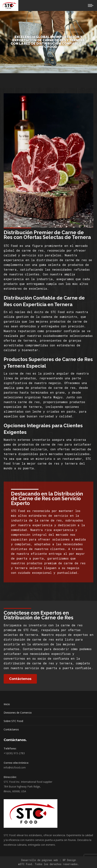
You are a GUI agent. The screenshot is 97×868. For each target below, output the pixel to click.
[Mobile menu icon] (91, 5)
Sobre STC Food (13, 721)
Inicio (7, 704)
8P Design (69, 860)
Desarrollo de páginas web (40, 860)
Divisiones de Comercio (18, 713)
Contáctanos (11, 729)
